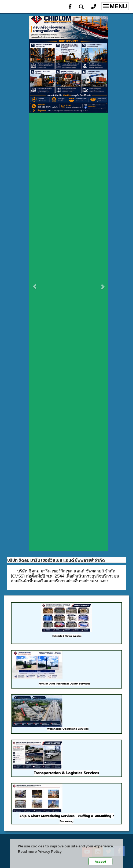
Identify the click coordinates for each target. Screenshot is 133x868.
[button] (35, 284)
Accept (100, 861)
